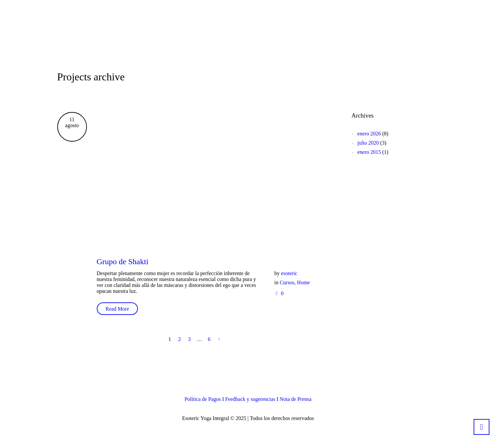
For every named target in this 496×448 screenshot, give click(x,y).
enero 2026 (369, 134)
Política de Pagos (203, 399)
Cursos (287, 282)
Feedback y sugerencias (250, 399)
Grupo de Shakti (123, 262)
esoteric (289, 273)
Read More (117, 309)
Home (303, 282)
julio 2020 (368, 143)
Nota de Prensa (295, 399)
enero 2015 (369, 152)
